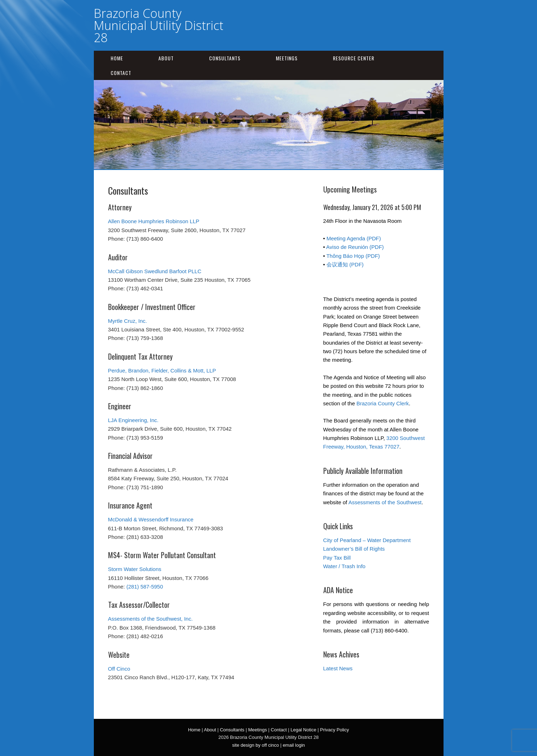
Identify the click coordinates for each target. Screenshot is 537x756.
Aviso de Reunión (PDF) (355, 247)
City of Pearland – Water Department (367, 540)
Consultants (225, 58)
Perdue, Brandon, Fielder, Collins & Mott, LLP (162, 371)
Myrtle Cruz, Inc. (128, 321)
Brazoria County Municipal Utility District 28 (159, 25)
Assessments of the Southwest (385, 502)
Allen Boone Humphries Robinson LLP (154, 221)
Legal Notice (303, 730)
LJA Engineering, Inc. (133, 420)
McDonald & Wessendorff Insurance (151, 519)
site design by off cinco (255, 745)
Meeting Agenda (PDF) (354, 238)
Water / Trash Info (345, 566)
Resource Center (354, 58)
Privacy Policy (335, 730)
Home (117, 58)
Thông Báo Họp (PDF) (353, 256)
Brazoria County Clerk (383, 403)
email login (294, 745)
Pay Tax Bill (337, 558)
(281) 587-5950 (145, 587)
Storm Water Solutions (135, 569)
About (166, 58)
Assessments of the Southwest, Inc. (151, 619)
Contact (121, 73)
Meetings (287, 58)
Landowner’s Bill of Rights (354, 549)
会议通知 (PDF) (345, 264)
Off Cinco (119, 669)
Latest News (338, 668)
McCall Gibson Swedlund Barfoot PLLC (155, 271)
